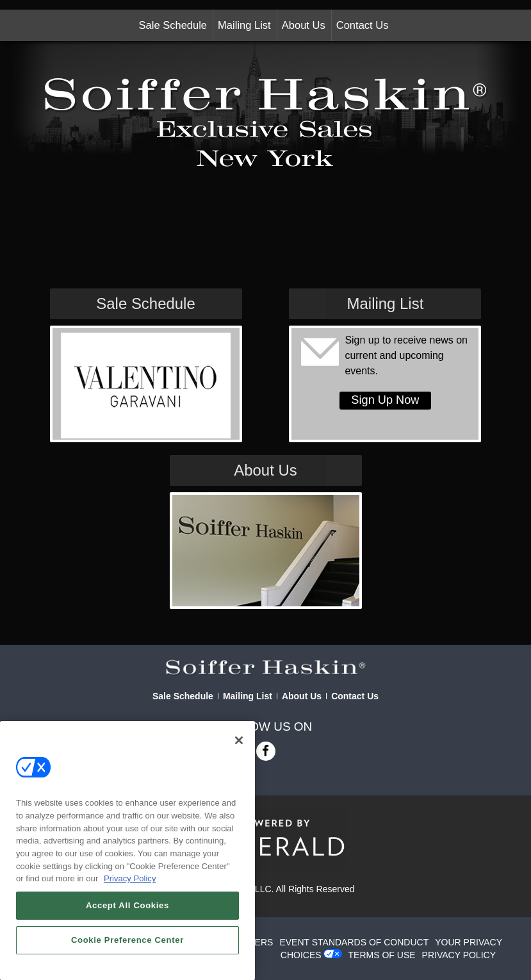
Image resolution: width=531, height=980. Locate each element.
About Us (304, 25)
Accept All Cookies (127, 905)
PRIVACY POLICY (459, 955)
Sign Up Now (385, 400)
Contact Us (363, 25)
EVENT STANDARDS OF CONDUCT (354, 942)
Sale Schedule (173, 25)
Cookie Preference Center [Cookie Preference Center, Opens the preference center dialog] (127, 940)
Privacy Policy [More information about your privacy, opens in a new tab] (130, 878)
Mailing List (244, 25)
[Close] (239, 740)
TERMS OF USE (382, 955)
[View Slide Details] (146, 386)
